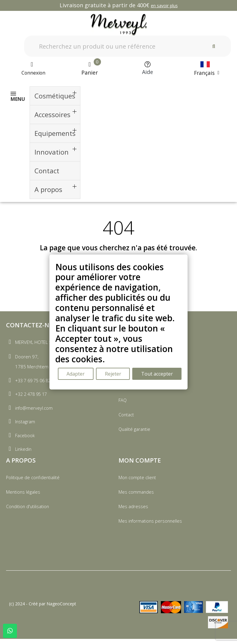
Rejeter (113, 374)
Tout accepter (158, 374)
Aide (147, 72)
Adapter (76, 374)
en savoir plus (164, 6)
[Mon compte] (32, 69)
